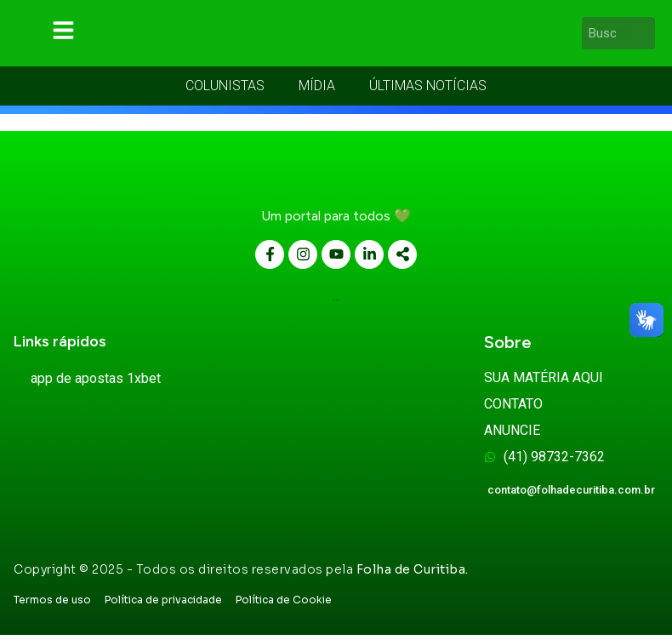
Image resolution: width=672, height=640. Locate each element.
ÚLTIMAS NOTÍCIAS (428, 91)
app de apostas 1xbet (96, 383)
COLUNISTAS (225, 91)
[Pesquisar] (645, 36)
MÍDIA (317, 91)
